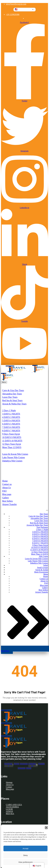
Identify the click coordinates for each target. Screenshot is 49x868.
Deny (25, 855)
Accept (26, 848)
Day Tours (7, 387)
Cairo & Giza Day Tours (13, 390)
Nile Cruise (7, 451)
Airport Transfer (10, 504)
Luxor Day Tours (10, 397)
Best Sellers (8, 501)
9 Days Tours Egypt (11, 434)
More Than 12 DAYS (12, 447)
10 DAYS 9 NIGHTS (12, 437)
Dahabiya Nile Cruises (12, 461)
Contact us (7, 484)
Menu (5, 478)
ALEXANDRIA (12, 807)
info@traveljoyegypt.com (16, 4)
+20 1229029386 (13, 14)
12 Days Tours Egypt (12, 444)
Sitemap (9, 782)
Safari (5, 464)
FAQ (4, 491)
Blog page (7, 494)
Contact (9, 787)
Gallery (6, 498)
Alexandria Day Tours (12, 394)
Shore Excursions (10, 474)
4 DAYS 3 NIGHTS (11, 417)
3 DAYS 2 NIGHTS (11, 414)
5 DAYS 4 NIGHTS (11, 421)
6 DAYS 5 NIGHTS (11, 424)
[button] (46, 828)
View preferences (26, 862)
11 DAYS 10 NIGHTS (12, 441)
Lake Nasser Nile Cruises (14, 457)
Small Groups (8, 468)
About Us (7, 488)
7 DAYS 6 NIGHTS (11, 427)
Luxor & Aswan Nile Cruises (15, 454)
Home (5, 481)
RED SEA (10, 814)
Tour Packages (9, 407)
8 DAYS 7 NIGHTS (11, 431)
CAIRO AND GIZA (14, 805)
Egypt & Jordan (9, 471)
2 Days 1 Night (9, 411)
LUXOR (9, 809)
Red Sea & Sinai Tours (12, 400)
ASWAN (9, 811)
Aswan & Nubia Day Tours (14, 404)
